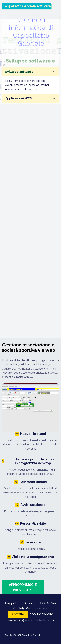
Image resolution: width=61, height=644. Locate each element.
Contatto (18, 614)
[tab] (30, 72)
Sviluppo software (19, 72)
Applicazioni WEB (18, 98)
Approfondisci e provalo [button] (23, 588)
